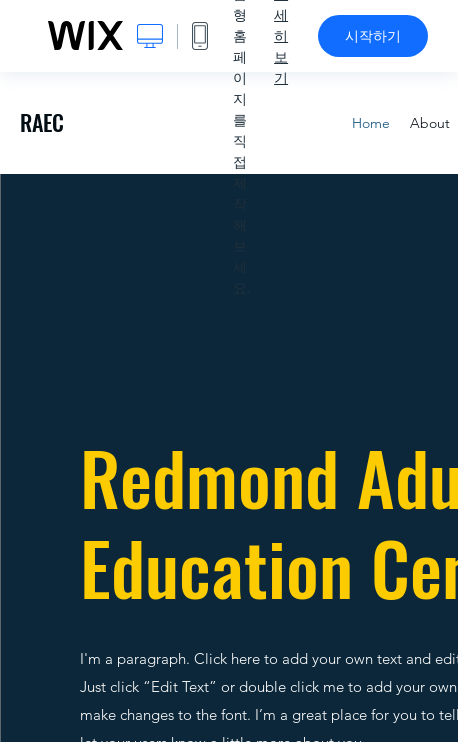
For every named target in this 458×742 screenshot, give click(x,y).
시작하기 (373, 36)
